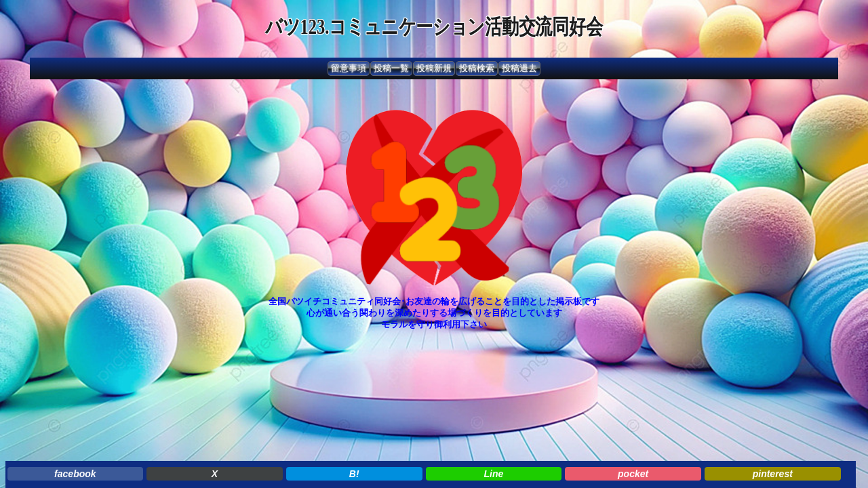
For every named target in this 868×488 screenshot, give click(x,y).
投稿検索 (477, 68)
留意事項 (349, 68)
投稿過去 (519, 68)
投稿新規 (434, 68)
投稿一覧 (391, 68)
